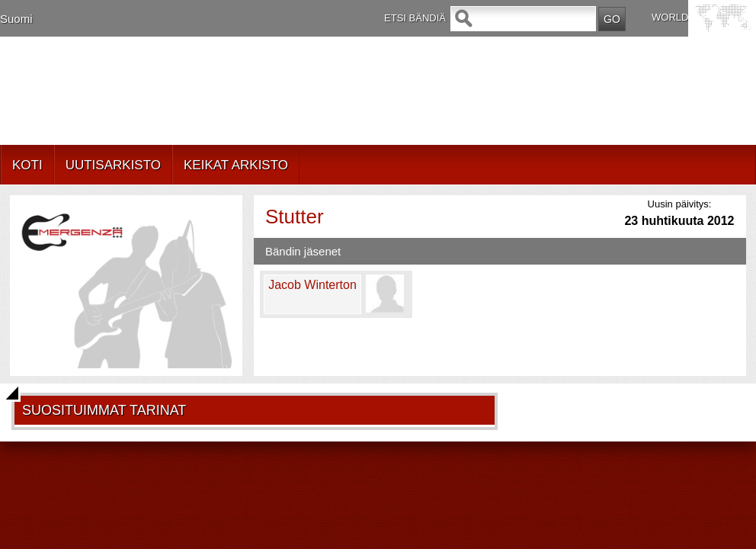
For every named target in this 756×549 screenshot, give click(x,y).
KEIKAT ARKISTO (236, 165)
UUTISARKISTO (113, 165)
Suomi (16, 19)
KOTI (27, 165)
